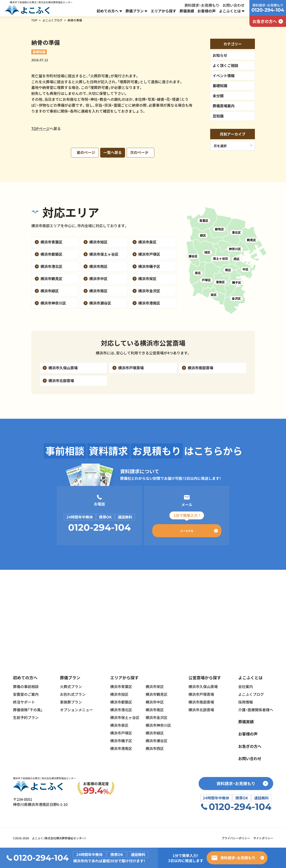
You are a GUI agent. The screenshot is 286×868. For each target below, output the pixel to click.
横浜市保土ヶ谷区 (125, 716)
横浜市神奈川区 (158, 724)
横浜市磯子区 (121, 740)
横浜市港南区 (121, 747)
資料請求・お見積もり (202, 5)
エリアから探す (163, 11)
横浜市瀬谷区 (157, 740)
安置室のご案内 (26, 693)
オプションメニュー (76, 709)
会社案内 (246, 685)
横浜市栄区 (155, 685)
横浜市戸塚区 (121, 732)
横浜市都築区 (121, 701)
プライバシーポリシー (236, 837)
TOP (34, 20)
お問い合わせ (234, 5)
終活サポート (24, 701)
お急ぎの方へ (250, 745)
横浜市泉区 (119, 724)
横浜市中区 (155, 701)
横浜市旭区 (119, 693)
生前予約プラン (26, 716)
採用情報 (246, 701)
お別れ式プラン (73, 693)
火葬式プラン (71, 685)
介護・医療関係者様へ (256, 709)
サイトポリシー (263, 837)
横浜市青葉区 (121, 685)
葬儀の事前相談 (26, 685)
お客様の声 (207, 11)
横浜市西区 (155, 747)
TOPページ (41, 128)
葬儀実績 (187, 11)
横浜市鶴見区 (157, 693)
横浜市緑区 (155, 732)
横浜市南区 (155, 709)
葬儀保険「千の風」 (28, 709)
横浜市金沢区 (157, 716)
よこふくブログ (52, 20)
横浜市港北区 (121, 709)
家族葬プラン (71, 701)
